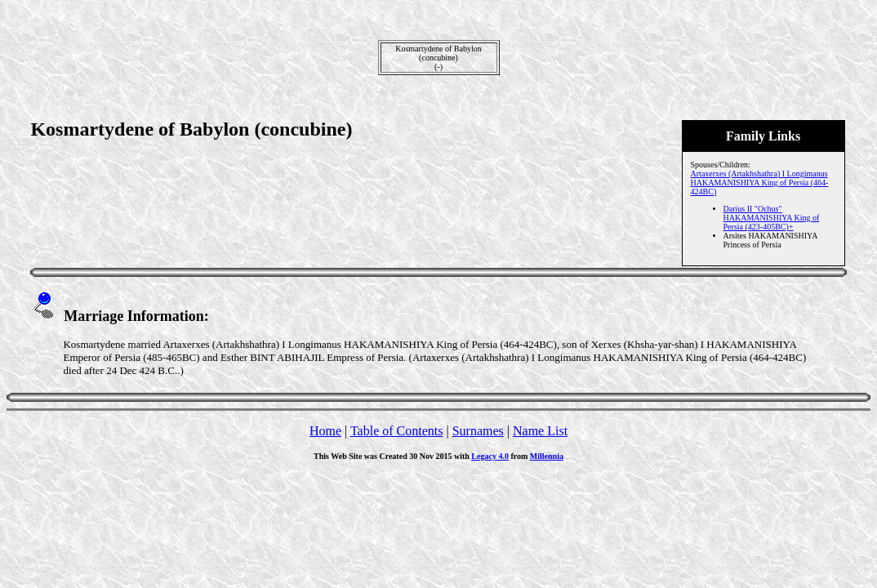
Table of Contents (397, 431)
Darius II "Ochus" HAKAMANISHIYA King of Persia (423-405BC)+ (772, 218)
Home (325, 431)
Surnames (478, 431)
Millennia (547, 456)
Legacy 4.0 (490, 456)
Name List (540, 431)
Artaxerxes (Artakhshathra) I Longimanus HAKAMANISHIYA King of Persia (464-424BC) (760, 183)
